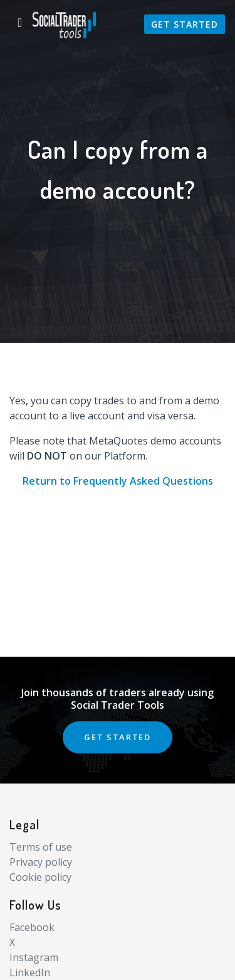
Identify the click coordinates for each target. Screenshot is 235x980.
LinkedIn (30, 972)
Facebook (32, 927)
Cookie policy (40, 877)
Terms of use (41, 847)
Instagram (34, 957)
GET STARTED (118, 737)
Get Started (185, 24)
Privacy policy (41, 862)
